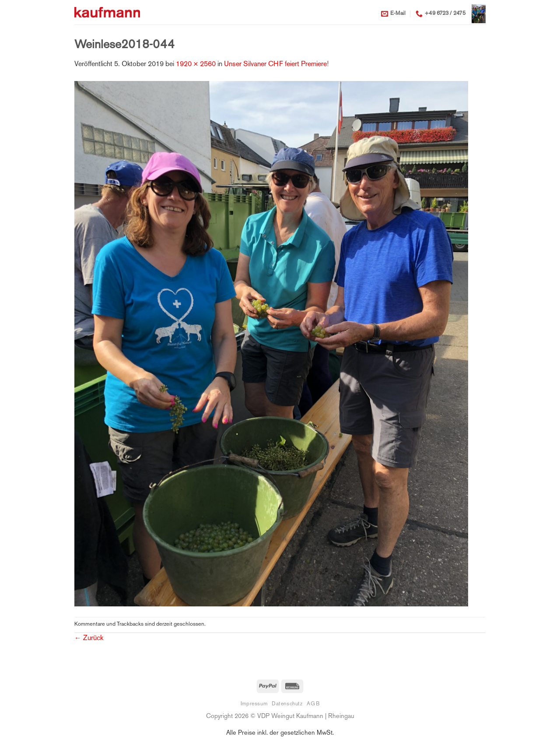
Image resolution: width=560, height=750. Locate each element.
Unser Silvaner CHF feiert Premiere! (276, 65)
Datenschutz (287, 704)
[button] (479, 14)
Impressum (254, 704)
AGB (313, 704)
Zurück (89, 639)
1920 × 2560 (196, 65)
